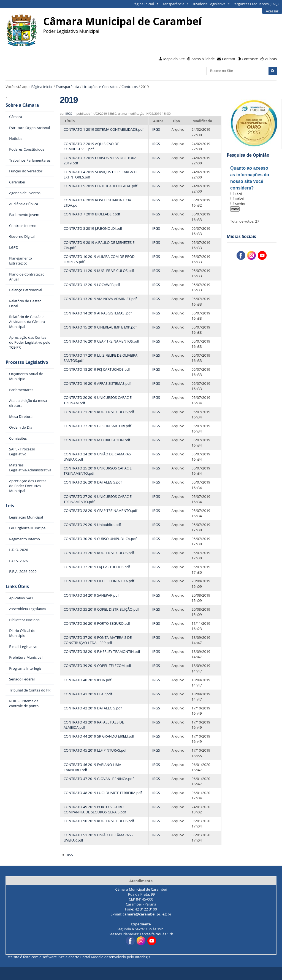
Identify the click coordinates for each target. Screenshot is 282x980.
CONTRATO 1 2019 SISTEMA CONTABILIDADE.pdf (104, 129)
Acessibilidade (203, 59)
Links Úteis (17, 587)
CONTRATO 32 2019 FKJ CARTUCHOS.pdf (97, 567)
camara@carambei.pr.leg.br (147, 914)
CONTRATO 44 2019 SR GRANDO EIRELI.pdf (99, 736)
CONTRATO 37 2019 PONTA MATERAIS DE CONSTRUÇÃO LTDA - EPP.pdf (98, 640)
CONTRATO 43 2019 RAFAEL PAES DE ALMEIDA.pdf (94, 725)
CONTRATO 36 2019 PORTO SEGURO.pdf (97, 623)
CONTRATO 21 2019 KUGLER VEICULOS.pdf (99, 412)
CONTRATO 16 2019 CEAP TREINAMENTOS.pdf (101, 341)
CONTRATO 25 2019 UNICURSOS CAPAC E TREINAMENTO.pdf (98, 471)
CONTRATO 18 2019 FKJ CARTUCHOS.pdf (97, 369)
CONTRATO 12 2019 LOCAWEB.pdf (92, 285)
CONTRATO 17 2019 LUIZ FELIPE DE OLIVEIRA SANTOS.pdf (101, 358)
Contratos (130, 87)
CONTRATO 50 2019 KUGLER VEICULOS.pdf (99, 821)
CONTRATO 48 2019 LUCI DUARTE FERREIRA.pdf (103, 793)
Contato (229, 59)
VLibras (271, 59)
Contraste (250, 59)
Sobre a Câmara (22, 105)
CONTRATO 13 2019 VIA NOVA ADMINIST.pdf (100, 299)
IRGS (69, 114)
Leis (10, 506)
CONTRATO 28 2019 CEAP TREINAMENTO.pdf (101, 511)
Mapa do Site (174, 59)
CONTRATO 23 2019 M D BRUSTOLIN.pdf (97, 440)
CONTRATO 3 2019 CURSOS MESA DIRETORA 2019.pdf (100, 160)
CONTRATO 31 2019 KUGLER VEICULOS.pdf (99, 553)
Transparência (173, 4)
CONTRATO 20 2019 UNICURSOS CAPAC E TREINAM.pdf (98, 400)
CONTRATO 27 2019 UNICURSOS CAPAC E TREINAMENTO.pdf (98, 499)
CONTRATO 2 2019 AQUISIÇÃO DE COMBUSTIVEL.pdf (91, 146)
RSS (70, 855)
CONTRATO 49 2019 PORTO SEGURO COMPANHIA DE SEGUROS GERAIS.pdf (95, 809)
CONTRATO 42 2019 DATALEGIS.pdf (93, 708)
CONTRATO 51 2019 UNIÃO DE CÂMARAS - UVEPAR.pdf (98, 838)
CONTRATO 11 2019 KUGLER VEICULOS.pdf (99, 271)
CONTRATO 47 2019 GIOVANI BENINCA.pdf (99, 779)
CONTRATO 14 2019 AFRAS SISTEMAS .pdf (98, 313)
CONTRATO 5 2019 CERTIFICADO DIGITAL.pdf (101, 186)
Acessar (272, 11)
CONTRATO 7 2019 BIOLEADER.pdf (92, 214)
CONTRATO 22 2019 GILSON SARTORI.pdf (97, 426)
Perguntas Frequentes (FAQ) (255, 4)
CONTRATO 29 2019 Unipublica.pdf (92, 525)
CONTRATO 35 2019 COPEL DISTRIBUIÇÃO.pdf (101, 609)
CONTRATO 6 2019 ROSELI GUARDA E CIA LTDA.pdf (97, 203)
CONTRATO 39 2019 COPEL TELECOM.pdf (97, 666)
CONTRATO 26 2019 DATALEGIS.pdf (93, 482)
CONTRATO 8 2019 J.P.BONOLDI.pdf (93, 228)
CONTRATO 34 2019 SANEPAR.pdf (91, 595)
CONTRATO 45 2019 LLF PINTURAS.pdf (95, 750)
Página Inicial (143, 4)
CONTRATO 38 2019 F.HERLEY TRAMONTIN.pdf (102, 651)
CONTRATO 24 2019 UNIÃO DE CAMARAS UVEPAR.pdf (97, 457)
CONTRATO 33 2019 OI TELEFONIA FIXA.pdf (99, 581)
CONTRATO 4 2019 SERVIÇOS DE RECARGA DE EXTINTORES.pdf (101, 174)
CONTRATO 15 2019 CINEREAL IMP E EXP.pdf (100, 327)
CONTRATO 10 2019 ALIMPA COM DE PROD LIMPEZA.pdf (99, 259)
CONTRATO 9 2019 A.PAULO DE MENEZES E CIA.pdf (99, 245)
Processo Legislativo (27, 362)
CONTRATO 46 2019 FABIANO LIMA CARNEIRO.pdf (92, 767)
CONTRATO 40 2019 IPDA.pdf (88, 680)
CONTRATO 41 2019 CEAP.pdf (88, 694)
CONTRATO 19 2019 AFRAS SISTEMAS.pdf (97, 383)
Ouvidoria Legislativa (208, 4)
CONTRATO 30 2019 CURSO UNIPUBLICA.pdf (100, 539)
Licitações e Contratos (100, 87)
